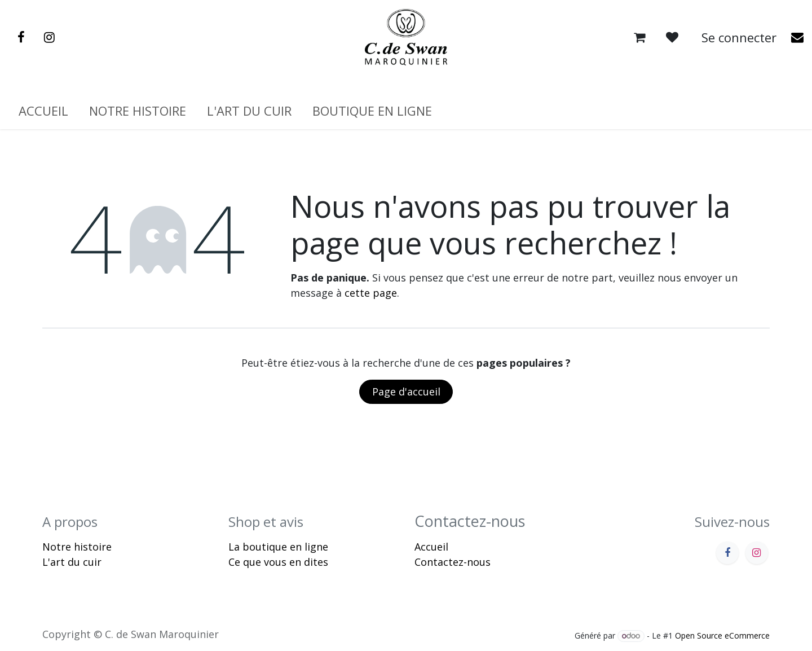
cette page (371, 293)
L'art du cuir (72, 562)
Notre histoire (77, 547)
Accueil (431, 547)
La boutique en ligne (278, 547)
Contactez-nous (453, 562)
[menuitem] (44, 111)
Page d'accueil (406, 392)
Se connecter (739, 37)
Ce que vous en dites (278, 562)
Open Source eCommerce (722, 635)
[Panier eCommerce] (639, 37)
